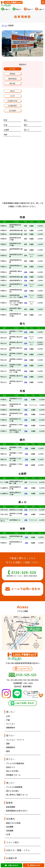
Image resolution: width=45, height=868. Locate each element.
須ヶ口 (27, 113)
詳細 (26, 256)
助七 (26, 104)
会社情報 (10, 814)
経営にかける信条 (13, 807)
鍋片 (26, 108)
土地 (8, 700)
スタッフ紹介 (13, 826)
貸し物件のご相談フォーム (17, 778)
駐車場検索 (11, 790)
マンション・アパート (15, 723)
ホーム (4, 25)
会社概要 (10, 810)
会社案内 (10, 802)
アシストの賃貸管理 (14, 771)
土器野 (6, 113)
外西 (5, 108)
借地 (8, 735)
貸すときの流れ (12, 774)
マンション (11, 707)
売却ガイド (11, 751)
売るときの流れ (12, 755)
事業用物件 (11, 711)
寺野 (5, 118)
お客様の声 (12, 842)
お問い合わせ (13, 850)
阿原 (5, 104)
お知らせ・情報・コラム (18, 834)
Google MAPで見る (22, 652)
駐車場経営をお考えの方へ (17, 794)
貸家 (8, 727)
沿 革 (8, 818)
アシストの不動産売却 (15, 747)
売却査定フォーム (13, 758)
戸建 (8, 704)
